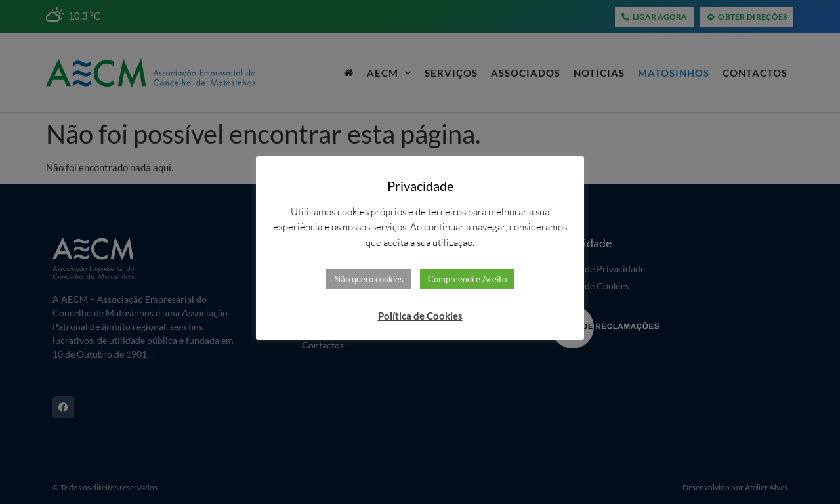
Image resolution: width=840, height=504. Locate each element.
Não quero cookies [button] (369, 279)
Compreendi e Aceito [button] (467, 279)
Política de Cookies (420, 316)
